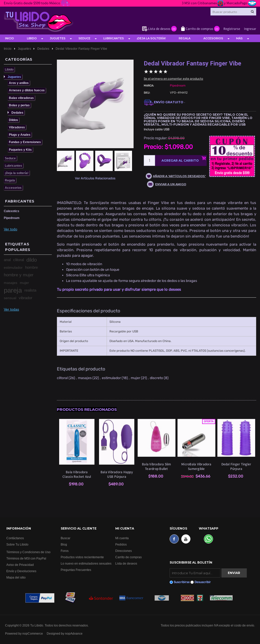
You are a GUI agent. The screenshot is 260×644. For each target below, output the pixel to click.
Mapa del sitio (16, 577)
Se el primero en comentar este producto (173, 79)
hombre (31, 267)
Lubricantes (114, 38)
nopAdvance (74, 633)
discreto (156, 378)
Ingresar (250, 29)
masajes (11, 283)
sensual (10, 298)
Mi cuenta (122, 538)
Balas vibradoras (21, 98)
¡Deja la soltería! (151, 38)
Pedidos (121, 544)
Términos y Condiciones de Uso (28, 552)
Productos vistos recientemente (82, 557)
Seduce (84, 38)
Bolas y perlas (19, 105)
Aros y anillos (19, 83)
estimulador (13, 267)
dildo (32, 260)
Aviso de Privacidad (20, 565)
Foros (65, 551)
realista (30, 290)
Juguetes (58, 38)
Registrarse (232, 29)
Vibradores (17, 127)
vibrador (26, 298)
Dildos (13, 120)
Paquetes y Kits (20, 150)
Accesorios (213, 38)
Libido (32, 38)
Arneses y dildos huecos (27, 90)
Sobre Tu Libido (17, 544)
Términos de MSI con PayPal (26, 558)
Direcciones (124, 551)
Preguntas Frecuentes (76, 570)
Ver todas (11, 309)
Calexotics (12, 211)
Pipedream (12, 218)
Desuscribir (203, 582)
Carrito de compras (128, 557)
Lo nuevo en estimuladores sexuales (86, 563)
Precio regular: (156, 138)
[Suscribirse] (195, 573)
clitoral (19, 260)
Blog (64, 544)
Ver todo (11, 229)
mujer (24, 283)
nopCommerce (33, 633)
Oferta (209, 421)
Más (239, 38)
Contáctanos (15, 538)
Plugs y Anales (20, 135)
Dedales (17, 113)
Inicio (10, 38)
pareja (13, 290)
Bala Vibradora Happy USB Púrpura (117, 474)
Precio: (153, 147)
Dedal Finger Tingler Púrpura (236, 466)
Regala (185, 38)
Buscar (66, 538)
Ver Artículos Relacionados (95, 178)
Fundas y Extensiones (25, 142)
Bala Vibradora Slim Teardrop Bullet (157, 466)
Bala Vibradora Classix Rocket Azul (77, 474)
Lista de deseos (126, 563)
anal (7, 260)
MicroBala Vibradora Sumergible (196, 466)
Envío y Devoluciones (21, 571)
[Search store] (233, 12)
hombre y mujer (19, 275)
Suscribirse (182, 582)
